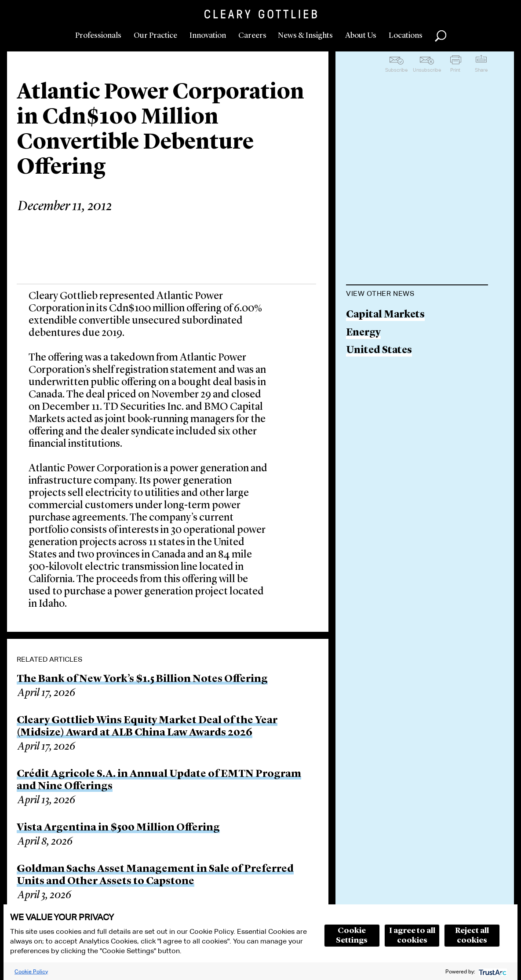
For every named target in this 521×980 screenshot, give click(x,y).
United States (379, 351)
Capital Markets (385, 315)
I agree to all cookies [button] (412, 936)
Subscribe (396, 70)
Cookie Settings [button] (352, 936)
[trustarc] (492, 971)
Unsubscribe (427, 70)
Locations (406, 36)
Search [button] (441, 36)
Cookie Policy (31, 971)
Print (455, 70)
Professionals (98, 36)
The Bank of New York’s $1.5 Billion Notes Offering (142, 679)
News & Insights (305, 36)
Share (481, 70)
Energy (363, 333)
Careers (252, 36)
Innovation (208, 36)
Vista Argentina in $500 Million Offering (118, 828)
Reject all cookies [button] (472, 936)
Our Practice (155, 36)
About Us (361, 36)
